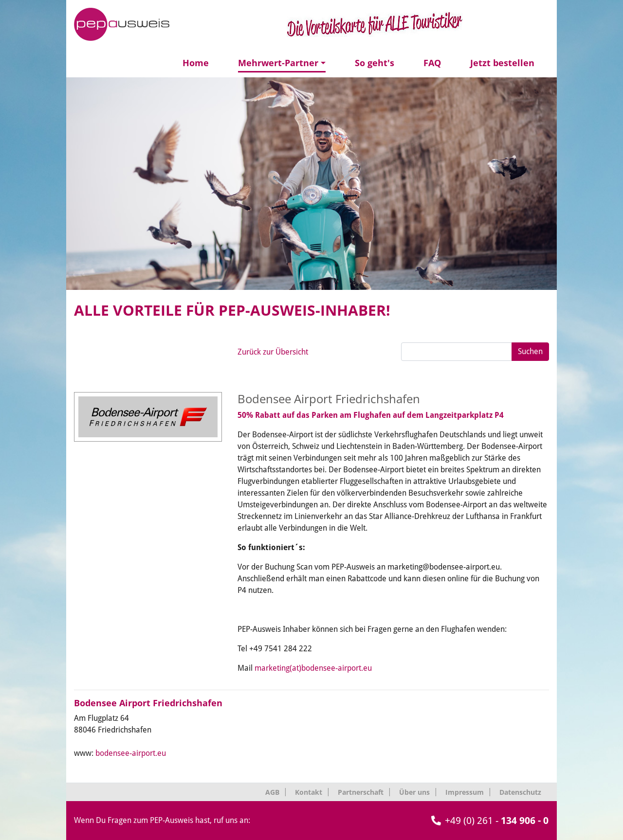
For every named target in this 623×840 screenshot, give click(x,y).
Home (196, 63)
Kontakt (309, 792)
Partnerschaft (361, 792)
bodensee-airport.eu (131, 753)
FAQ (432, 63)
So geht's (375, 63)
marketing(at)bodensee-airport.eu (313, 668)
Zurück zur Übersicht (273, 352)
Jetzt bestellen (502, 63)
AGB (272, 792)
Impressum (465, 792)
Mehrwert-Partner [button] (278, 63)
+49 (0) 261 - (490, 821)
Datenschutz (520, 792)
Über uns (414, 792)
